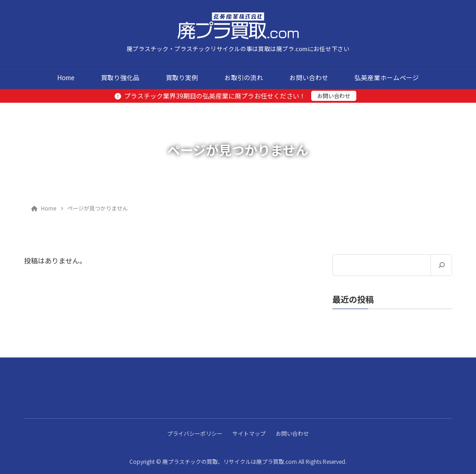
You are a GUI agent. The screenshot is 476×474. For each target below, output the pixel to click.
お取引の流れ (244, 77)
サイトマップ (249, 433)
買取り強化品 (120, 77)
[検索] (441, 265)
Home (66, 77)
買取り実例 (182, 77)
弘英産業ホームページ (387, 77)
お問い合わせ (309, 77)
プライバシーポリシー (193, 433)
